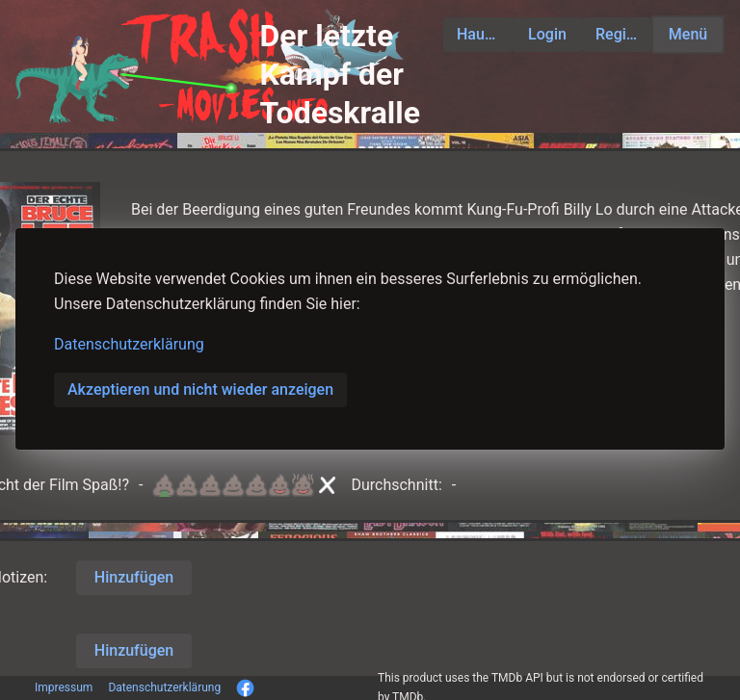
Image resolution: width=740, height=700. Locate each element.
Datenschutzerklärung (129, 344)
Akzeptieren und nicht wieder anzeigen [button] (200, 389)
